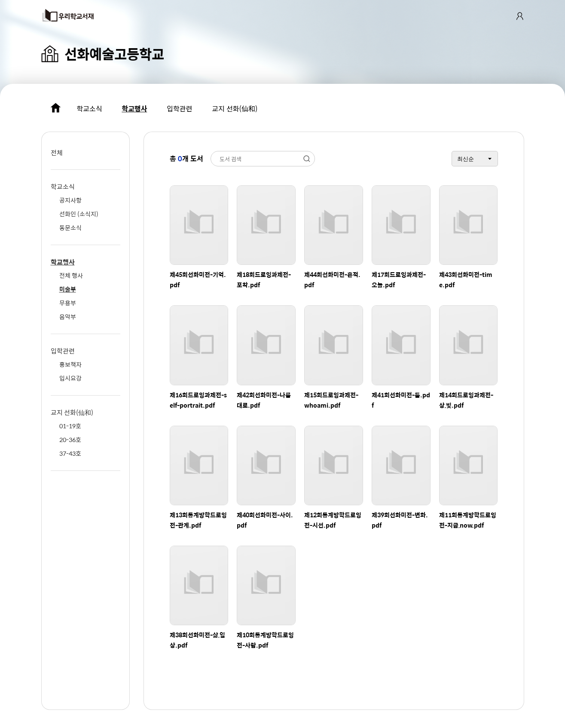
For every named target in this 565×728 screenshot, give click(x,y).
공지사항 (70, 200)
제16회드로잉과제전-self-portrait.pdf (198, 400)
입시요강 (70, 378)
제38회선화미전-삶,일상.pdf (197, 640)
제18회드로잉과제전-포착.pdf (264, 280)
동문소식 (70, 227)
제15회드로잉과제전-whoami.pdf (331, 400)
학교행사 (134, 108)
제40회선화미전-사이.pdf (265, 520)
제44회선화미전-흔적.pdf (332, 280)
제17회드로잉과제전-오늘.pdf (399, 280)
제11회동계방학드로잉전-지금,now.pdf (468, 520)
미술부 (68, 289)
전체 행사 (71, 275)
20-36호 (70, 439)
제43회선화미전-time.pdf (466, 280)
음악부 (68, 316)
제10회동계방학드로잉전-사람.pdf (265, 640)
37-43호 (70, 453)
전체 (57, 152)
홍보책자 (70, 364)
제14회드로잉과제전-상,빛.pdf (466, 400)
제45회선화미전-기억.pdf (198, 280)
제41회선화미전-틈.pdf (401, 400)
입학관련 (179, 108)
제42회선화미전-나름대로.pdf (264, 400)
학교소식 (90, 108)
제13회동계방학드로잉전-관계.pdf (198, 520)
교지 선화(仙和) (235, 108)
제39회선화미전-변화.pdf (400, 520)
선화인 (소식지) (79, 214)
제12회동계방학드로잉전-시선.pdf (333, 520)
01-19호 (70, 426)
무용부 (68, 303)
